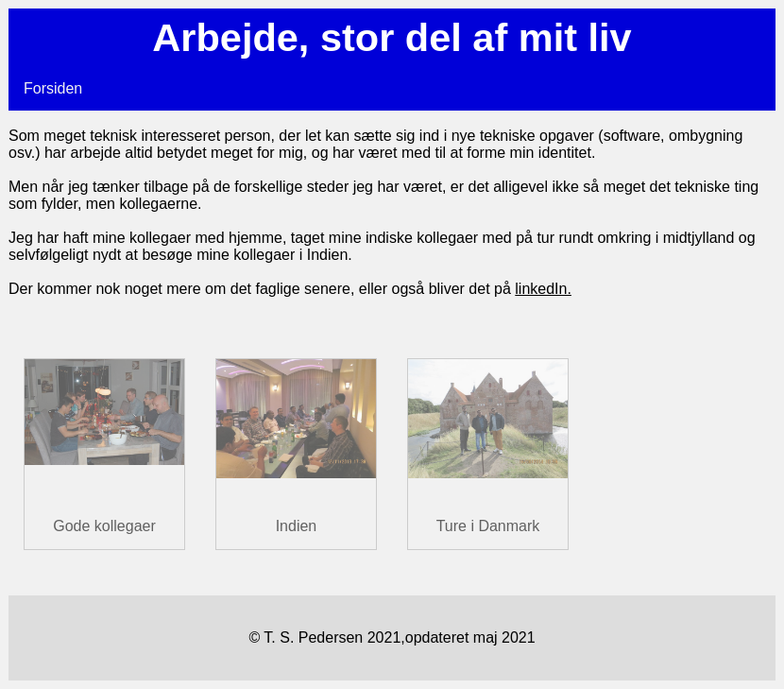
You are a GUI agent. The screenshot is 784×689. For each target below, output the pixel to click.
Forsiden (53, 88)
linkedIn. (543, 289)
